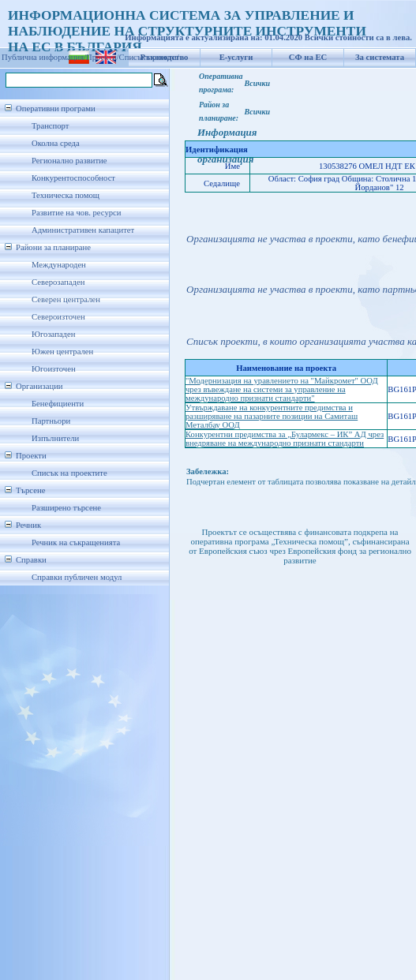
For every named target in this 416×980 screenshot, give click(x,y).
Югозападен (53, 334)
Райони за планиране (53, 247)
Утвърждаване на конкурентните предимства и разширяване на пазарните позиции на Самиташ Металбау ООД (272, 416)
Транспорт (50, 126)
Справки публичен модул (77, 577)
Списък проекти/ (149, 57)
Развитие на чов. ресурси (77, 213)
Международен (59, 265)
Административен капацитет (83, 230)
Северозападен (58, 282)
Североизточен (58, 317)
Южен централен (62, 352)
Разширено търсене (66, 508)
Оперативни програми (56, 108)
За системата (380, 57)
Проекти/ (103, 57)
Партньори (51, 421)
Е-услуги (236, 57)
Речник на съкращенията (76, 542)
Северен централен (66, 299)
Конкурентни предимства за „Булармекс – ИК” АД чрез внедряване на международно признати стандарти (285, 439)
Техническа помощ (66, 195)
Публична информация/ (44, 57)
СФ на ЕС (308, 57)
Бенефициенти (58, 404)
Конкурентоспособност (73, 178)
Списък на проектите (69, 473)
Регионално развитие (69, 161)
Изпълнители (55, 438)
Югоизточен (54, 369)
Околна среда (56, 143)
